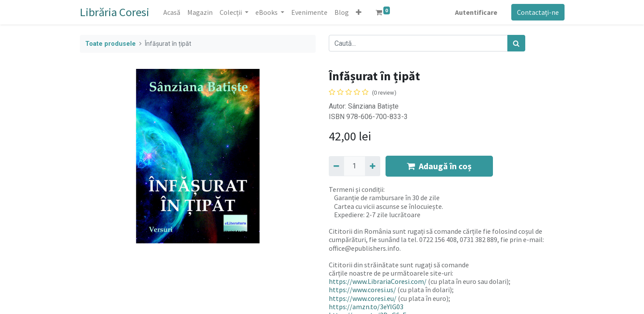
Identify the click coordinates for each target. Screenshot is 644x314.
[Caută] (516, 43)
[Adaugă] (373, 166)
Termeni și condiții (356, 189)
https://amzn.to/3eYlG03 (366, 307)
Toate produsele (110, 44)
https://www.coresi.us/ (362, 290)
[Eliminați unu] (336, 166)
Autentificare (476, 12)
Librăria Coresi (115, 12)
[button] (359, 12)
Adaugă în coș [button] (439, 166)
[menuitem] (172, 12)
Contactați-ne (538, 12)
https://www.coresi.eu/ (363, 298)
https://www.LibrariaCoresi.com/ (378, 281)
